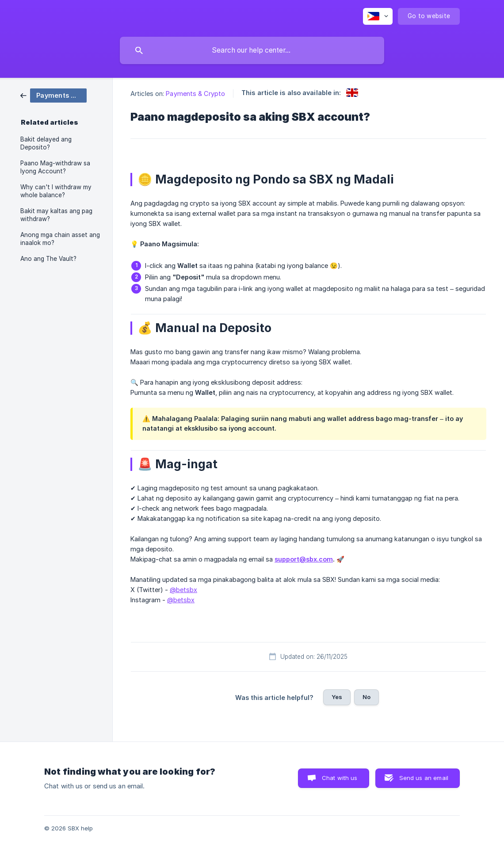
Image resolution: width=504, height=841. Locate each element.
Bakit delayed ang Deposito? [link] (46, 143)
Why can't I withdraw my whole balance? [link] (56, 191)
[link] (53, 95)
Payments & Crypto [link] (195, 94)
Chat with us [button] (340, 778)
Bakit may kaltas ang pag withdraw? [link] (56, 215)
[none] (378, 16)
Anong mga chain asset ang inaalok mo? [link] (60, 239)
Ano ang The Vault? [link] (48, 259)
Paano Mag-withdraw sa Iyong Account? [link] (55, 167)
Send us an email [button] (424, 778)
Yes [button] (337, 697)
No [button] (367, 697)
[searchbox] (252, 50)
